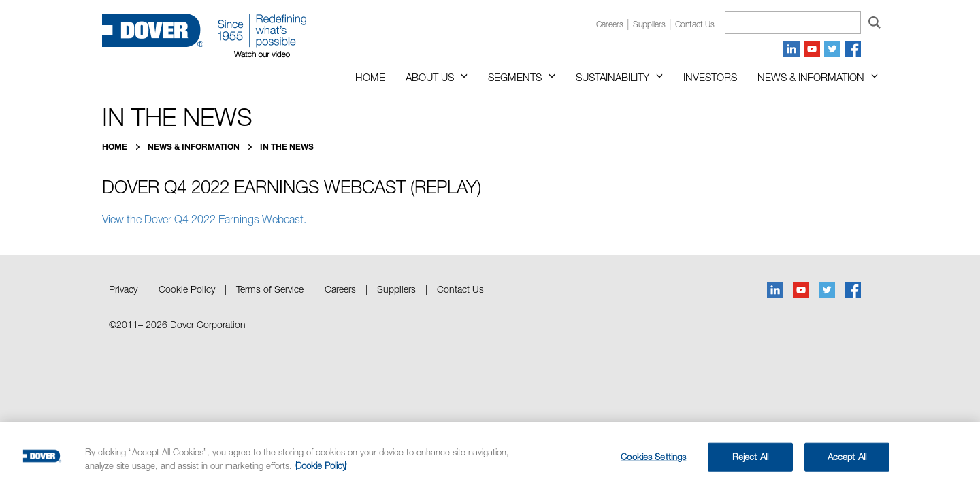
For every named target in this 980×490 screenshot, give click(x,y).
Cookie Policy (187, 289)
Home (370, 77)
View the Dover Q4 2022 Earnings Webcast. (204, 219)
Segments (515, 77)
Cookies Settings (653, 457)
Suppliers (649, 24)
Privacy (123, 289)
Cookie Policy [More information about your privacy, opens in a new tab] (321, 465)
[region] (490, 456)
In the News (287, 147)
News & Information (811, 77)
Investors (710, 77)
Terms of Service (270, 289)
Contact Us (460, 289)
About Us (430, 77)
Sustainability (612, 77)
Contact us (695, 24)
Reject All (750, 457)
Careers (610, 24)
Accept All (847, 457)
